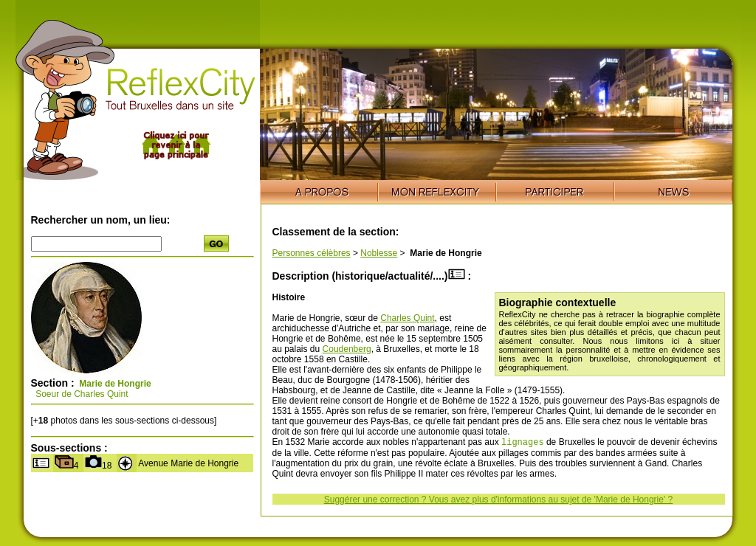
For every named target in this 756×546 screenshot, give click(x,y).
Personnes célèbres (312, 253)
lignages (523, 443)
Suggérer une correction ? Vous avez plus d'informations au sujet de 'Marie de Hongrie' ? (498, 501)
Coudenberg (347, 349)
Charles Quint (407, 318)
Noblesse (379, 253)
